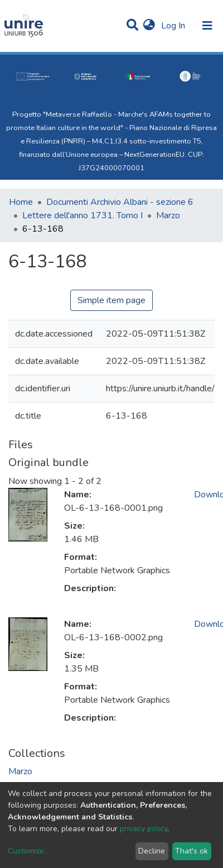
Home (21, 202)
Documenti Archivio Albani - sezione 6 (120, 202)
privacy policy (144, 829)
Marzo (168, 215)
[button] (149, 26)
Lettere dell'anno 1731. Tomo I (83, 215)
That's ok (192, 851)
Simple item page (111, 300)
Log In (174, 26)
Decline (152, 851)
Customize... (28, 851)
